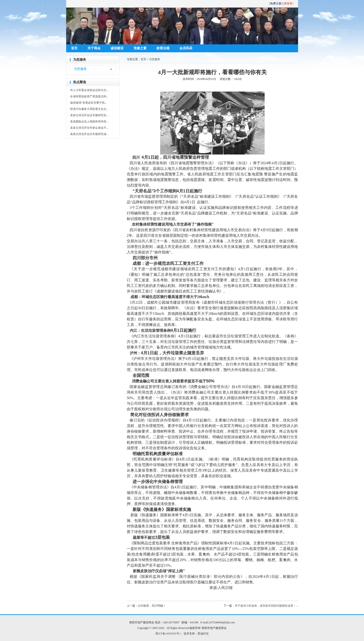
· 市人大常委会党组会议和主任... (89, 90)
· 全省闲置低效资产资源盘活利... (89, 96)
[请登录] (288, 3)
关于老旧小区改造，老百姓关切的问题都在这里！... (266, 606)
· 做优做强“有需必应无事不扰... (88, 103)
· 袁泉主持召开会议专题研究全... (89, 115)
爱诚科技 (203, 634)
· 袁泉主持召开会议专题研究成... (89, 134)
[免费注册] (276, 3)
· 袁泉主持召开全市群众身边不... (89, 128)
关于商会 (94, 48)
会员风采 (186, 48)
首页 (74, 48)
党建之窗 (140, 48)
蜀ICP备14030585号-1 (168, 634)
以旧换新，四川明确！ (152, 606)
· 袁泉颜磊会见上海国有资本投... (89, 122)
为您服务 (80, 69)
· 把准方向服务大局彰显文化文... (89, 109)
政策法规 (163, 48)
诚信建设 (117, 48)
